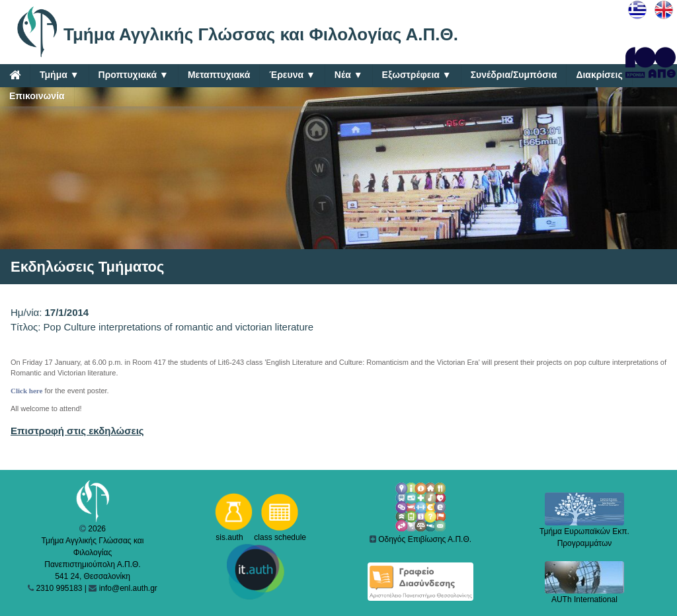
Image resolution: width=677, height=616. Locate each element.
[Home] (15, 75)
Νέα (349, 75)
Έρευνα (292, 75)
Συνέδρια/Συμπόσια (514, 75)
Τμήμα (60, 75)
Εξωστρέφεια (417, 75)
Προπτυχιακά (134, 75)
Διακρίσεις (599, 75)
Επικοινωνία (37, 96)
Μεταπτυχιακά (219, 75)
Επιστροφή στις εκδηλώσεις (77, 431)
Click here (26, 391)
